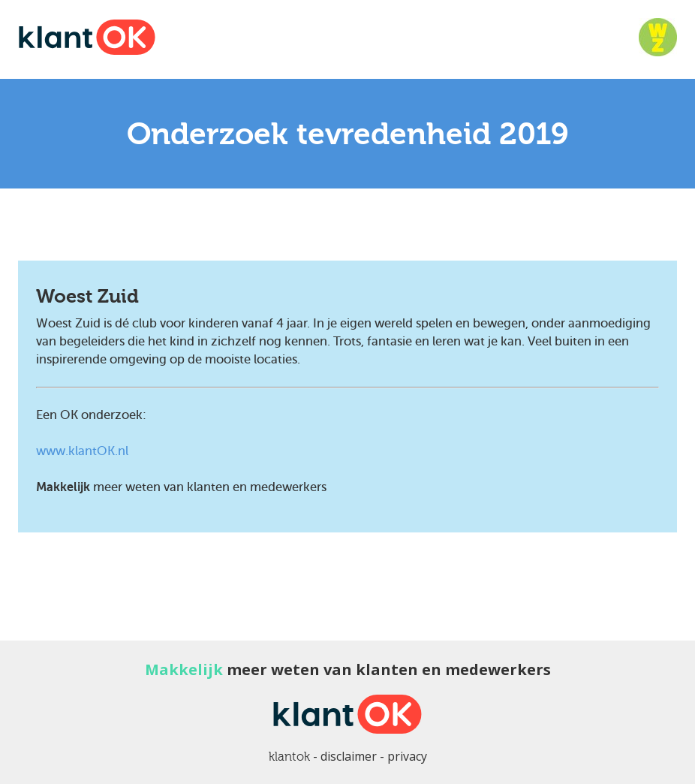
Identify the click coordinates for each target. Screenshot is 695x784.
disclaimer (349, 756)
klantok (289, 757)
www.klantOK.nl (82, 451)
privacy (407, 756)
